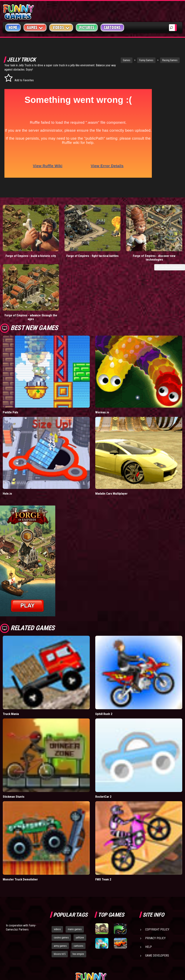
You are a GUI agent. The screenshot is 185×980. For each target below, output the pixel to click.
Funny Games (132, 60)
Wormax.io (102, 336)
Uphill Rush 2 (104, 638)
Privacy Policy (155, 862)
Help (149, 870)
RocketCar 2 (103, 720)
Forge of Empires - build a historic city (23, 234)
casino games (61, 861)
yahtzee (80, 861)
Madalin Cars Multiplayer (111, 417)
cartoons (78, 869)
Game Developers (157, 879)
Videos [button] (61, 27)
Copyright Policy (157, 853)
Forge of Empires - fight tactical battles (69, 234)
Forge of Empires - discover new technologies (116, 234)
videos (57, 853)
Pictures (87, 28)
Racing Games (156, 60)
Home (13, 28)
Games (112, 60)
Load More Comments (170, 244)
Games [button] (35, 27)
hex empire (78, 878)
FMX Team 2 (103, 803)
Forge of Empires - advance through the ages (162, 234)
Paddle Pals (10, 336)
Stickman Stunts (14, 720)
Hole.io (7, 417)
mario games (75, 853)
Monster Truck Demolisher (20, 803)
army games (60, 869)
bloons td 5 (60, 878)
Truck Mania (11, 638)
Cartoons (112, 28)
